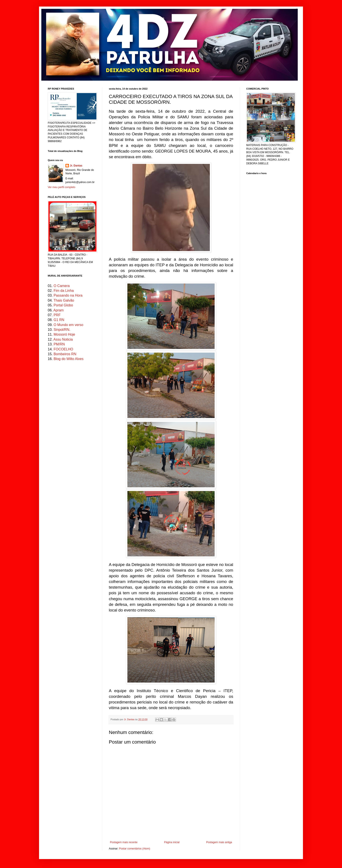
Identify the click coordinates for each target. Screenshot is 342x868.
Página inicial (172, 842)
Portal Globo (63, 305)
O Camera (62, 286)
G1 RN (59, 320)
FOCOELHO (63, 349)
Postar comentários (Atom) (135, 849)
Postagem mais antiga (219, 842)
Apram (59, 310)
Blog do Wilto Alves (69, 359)
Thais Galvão (64, 300)
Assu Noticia (63, 339)
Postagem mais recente (124, 842)
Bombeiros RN (65, 354)
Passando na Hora (68, 295)
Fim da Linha (64, 291)
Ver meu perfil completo (62, 187)
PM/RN (59, 344)
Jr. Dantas (130, 719)
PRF (57, 315)
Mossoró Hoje (64, 334)
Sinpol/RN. (62, 330)
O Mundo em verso (68, 325)
